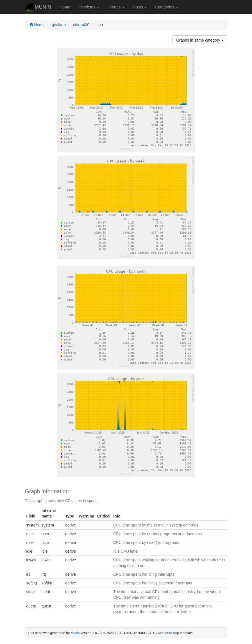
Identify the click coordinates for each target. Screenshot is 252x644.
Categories (167, 7)
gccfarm (59, 25)
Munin (75, 633)
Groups (116, 7)
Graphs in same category (200, 40)
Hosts (140, 7)
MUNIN (38, 7)
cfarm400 (81, 25)
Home (65, 7)
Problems (89, 7)
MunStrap (172, 633)
